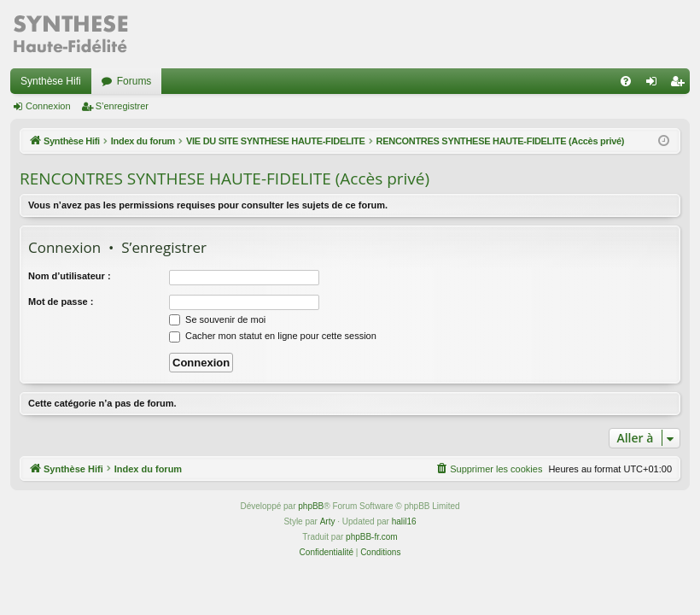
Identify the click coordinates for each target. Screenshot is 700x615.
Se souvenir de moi (217, 319)
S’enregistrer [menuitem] (681, 85)
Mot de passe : (61, 302)
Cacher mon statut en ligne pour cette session (273, 336)
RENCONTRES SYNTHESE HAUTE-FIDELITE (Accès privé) (225, 179)
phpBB (311, 506)
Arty (328, 521)
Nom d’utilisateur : (70, 276)
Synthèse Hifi (51, 81)
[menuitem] (626, 81)
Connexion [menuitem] (655, 85)
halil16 (404, 521)
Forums (134, 81)
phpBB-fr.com (372, 537)
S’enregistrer (122, 106)
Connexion (48, 106)
